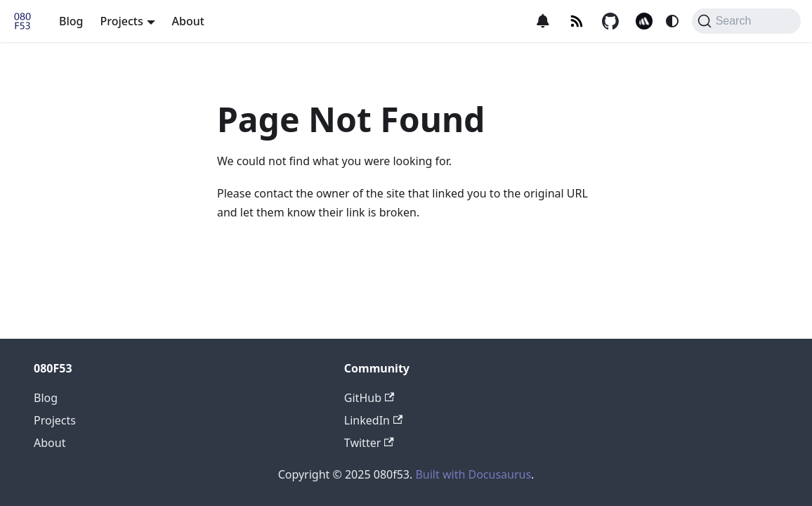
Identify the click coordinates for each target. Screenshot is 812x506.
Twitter (369, 443)
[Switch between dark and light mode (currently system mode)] (672, 21)
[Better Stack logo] (644, 21)
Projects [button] (121, 21)
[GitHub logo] (610, 21)
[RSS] (577, 21)
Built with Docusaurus (473, 474)
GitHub (369, 398)
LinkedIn (373, 420)
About (188, 21)
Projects (55, 420)
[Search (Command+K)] (746, 21)
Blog (71, 21)
